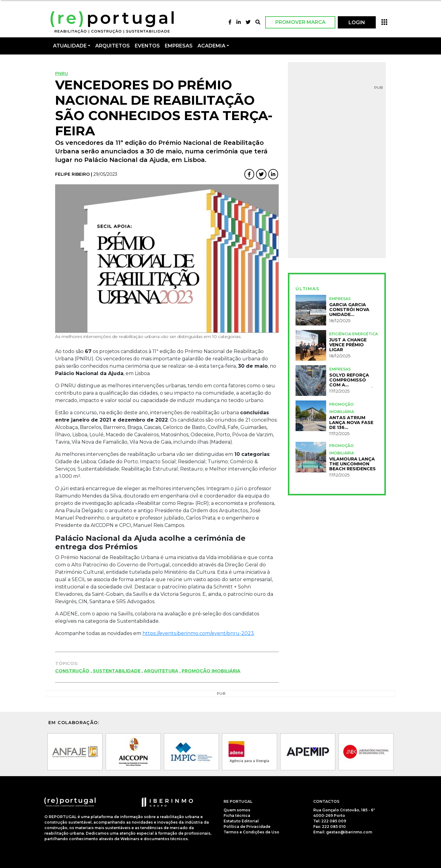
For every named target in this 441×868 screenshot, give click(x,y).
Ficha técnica (237, 815)
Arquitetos (113, 46)
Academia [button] (211, 46)
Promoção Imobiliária (211, 671)
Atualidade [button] (70, 46)
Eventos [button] (147, 46)
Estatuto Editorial (241, 821)
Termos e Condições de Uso (251, 832)
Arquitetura (161, 671)
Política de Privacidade (247, 827)
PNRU (62, 73)
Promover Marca (300, 22)
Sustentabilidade (117, 671)
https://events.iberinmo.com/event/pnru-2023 (198, 633)
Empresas (179, 46)
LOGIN (357, 23)
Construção (72, 671)
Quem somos (237, 810)
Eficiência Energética (354, 334)
